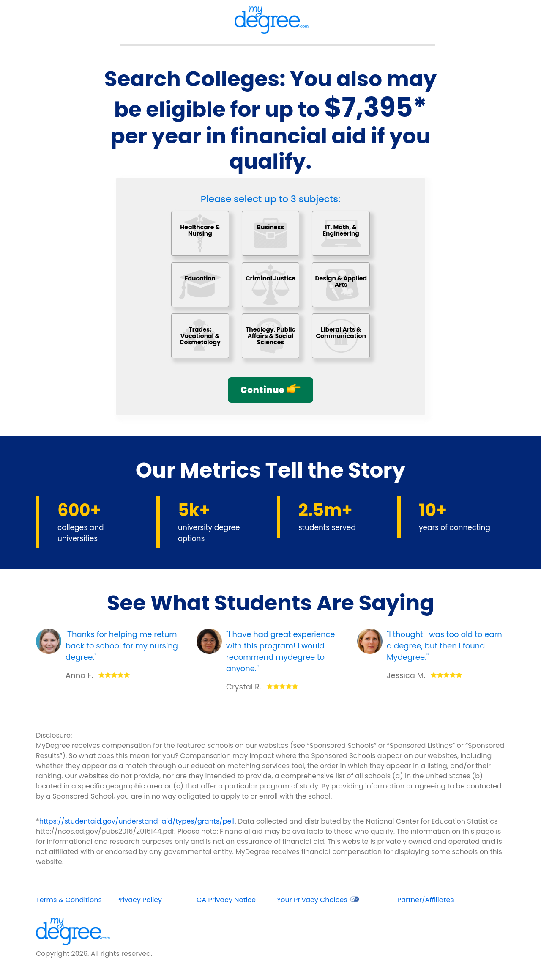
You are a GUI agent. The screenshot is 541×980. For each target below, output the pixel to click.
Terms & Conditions (69, 900)
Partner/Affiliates (426, 900)
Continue (270, 390)
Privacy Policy (139, 900)
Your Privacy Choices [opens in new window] (318, 900)
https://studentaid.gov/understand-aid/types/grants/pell (137, 821)
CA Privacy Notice (226, 900)
